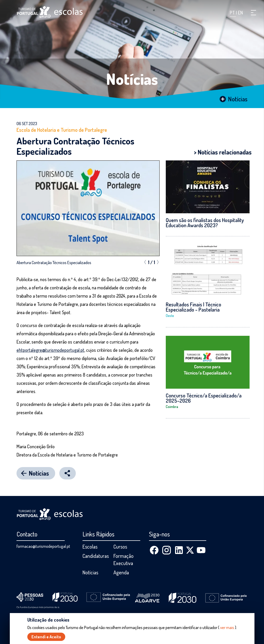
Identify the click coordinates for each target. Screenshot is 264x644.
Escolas (90, 547)
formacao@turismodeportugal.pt (43, 546)
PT (233, 13)
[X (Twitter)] (190, 550)
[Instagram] (167, 550)
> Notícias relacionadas (223, 152)
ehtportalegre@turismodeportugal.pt (50, 350)
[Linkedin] (179, 550)
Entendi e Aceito (46, 637)
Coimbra (172, 407)
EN (240, 13)
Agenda (121, 572)
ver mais (227, 628)
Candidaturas (96, 556)
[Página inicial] (50, 12)
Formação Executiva (123, 559)
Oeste (170, 316)
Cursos (120, 547)
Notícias (132, 79)
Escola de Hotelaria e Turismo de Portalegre (62, 130)
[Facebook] (154, 550)
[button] (253, 13)
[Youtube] (201, 550)
